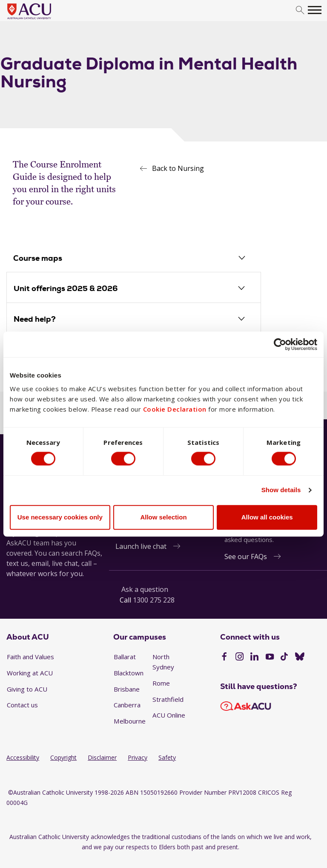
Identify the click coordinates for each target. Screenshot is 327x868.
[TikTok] (284, 658)
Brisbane (127, 689)
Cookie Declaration (175, 409)
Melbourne (130, 721)
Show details (281, 490)
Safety (167, 758)
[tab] (134, 259)
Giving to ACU (27, 689)
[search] (300, 10)
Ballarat (125, 657)
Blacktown (129, 673)
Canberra (127, 705)
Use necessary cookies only (60, 518)
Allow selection (163, 518)
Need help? (35, 319)
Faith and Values (30, 657)
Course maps (38, 258)
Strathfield (168, 700)
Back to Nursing (178, 168)
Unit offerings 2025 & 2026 (66, 289)
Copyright (63, 758)
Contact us (22, 705)
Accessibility (23, 758)
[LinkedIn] (254, 658)
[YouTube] (270, 658)
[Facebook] (224, 658)
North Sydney (163, 662)
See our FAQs (246, 557)
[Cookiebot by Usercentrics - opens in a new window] (280, 344)
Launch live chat (141, 547)
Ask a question (145, 590)
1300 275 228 (154, 600)
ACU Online (169, 715)
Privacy (138, 758)
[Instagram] (240, 658)
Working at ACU (30, 673)
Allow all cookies (267, 518)
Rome (161, 683)
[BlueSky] (300, 658)
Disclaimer (102, 758)
